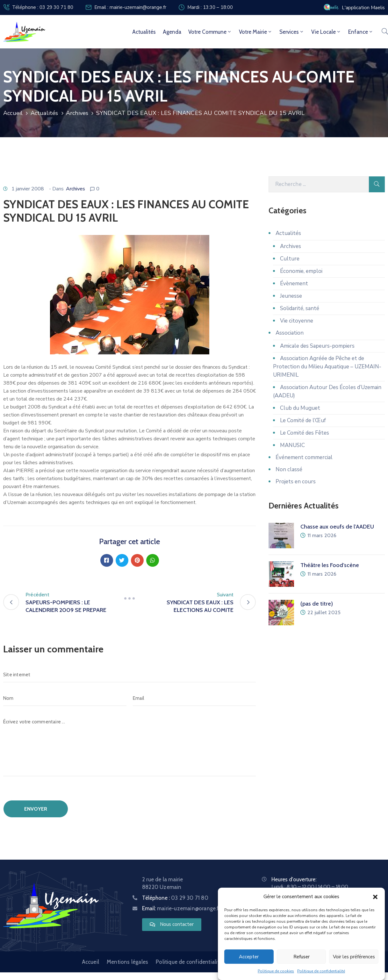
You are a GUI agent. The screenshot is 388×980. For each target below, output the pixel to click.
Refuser (302, 957)
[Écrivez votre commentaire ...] (129, 745)
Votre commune (210, 32)
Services (292, 32)
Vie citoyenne (297, 321)
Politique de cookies (276, 971)
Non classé (289, 469)
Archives (77, 113)
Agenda (172, 32)
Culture (290, 259)
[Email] (194, 698)
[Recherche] (319, 184)
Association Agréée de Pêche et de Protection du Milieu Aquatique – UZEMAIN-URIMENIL (327, 367)
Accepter (249, 957)
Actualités (144, 32)
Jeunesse (291, 296)
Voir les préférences (354, 957)
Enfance (361, 32)
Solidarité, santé (300, 308)
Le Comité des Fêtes (305, 433)
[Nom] (65, 698)
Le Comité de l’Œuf (303, 420)
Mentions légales (127, 962)
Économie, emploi (301, 271)
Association (290, 333)
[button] (375, 897)
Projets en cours (296, 482)
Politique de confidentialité (321, 971)
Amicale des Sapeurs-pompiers (317, 346)
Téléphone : (175, 898)
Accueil (13, 113)
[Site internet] (129, 675)
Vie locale (326, 32)
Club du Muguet (300, 408)
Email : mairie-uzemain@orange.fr (130, 7)
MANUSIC (292, 445)
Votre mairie (256, 32)
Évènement (294, 284)
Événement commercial (304, 457)
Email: (181, 908)
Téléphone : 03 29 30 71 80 (43, 7)
